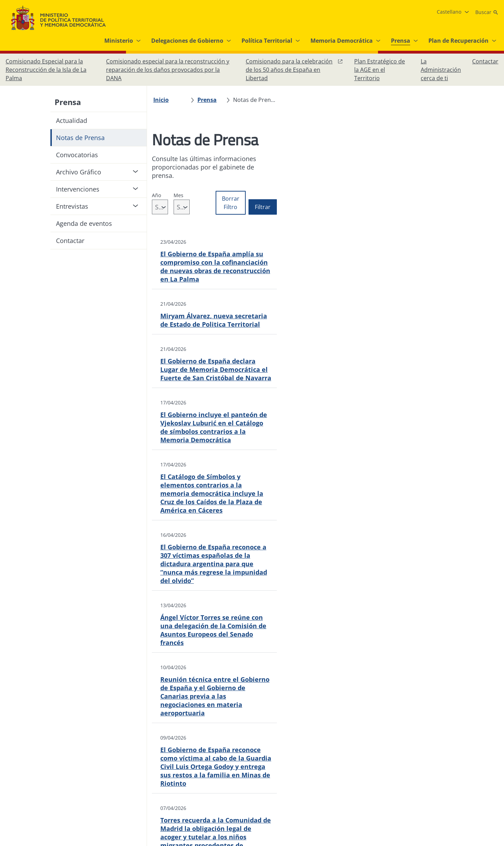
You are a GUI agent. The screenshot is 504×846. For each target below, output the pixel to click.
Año (160, 178)
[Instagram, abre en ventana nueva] (449, 769)
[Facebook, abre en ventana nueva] (435, 769)
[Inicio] (164, 100)
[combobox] (178, 190)
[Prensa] (211, 100)
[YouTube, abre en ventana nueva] (477, 769)
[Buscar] (487, 12)
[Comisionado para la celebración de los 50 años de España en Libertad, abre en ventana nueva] (294, 70)
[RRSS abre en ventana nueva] (491, 769)
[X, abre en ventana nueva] (463, 769)
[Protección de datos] (226, 769)
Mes (211, 178)
